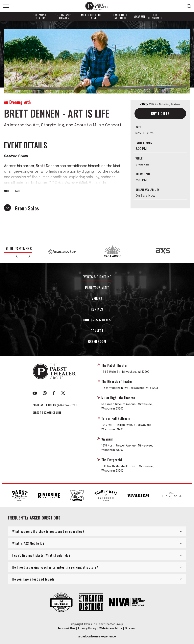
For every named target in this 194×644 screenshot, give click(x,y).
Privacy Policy (87, 629)
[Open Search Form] (189, 6)
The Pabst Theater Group (97, 6)
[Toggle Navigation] (6, 6)
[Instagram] (45, 393)
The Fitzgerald (155, 16)
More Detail (12, 191)
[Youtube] (35, 393)
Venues (97, 299)
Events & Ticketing (97, 277)
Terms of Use (66, 629)
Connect (97, 331)
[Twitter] (63, 393)
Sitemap (131, 629)
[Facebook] (54, 393)
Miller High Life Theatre (91, 16)
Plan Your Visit (97, 288)
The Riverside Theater (64, 16)
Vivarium (139, 16)
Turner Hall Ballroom (119, 16)
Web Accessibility (111, 629)
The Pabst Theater (40, 16)
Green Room (97, 342)
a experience (97, 636)
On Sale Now (145, 196)
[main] (97, 130)
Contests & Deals (97, 320)
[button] (18, 256)
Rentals (97, 310)
